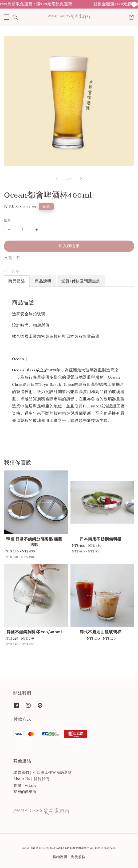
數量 (8, 221)
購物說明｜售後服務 (69, 857)
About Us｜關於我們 (31, 779)
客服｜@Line (25, 785)
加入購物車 (69, 246)
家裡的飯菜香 (25, 792)
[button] (7, 17)
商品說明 (43, 281)
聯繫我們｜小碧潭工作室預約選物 (43, 772)
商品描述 (17, 281)
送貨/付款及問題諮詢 (81, 281)
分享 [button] (12, 272)
